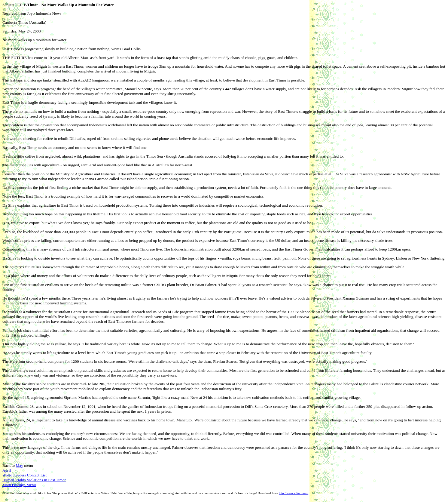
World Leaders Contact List (24, 475)
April (7, 470)
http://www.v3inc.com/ (294, 493)
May (19, 465)
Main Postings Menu (19, 485)
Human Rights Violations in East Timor (34, 480)
